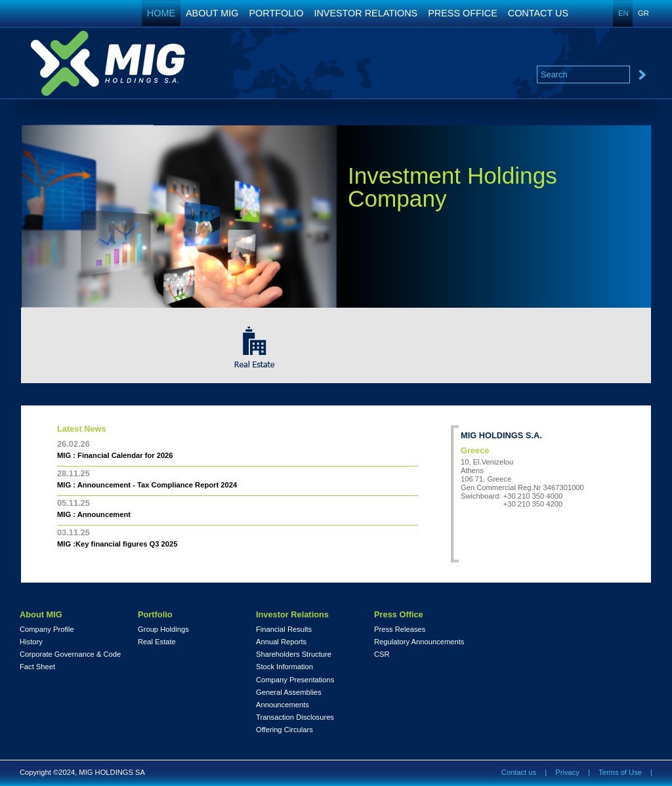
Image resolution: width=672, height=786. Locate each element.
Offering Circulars (284, 730)
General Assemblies (289, 693)
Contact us (519, 772)
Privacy (567, 772)
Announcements (283, 705)
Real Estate (157, 642)
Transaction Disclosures (295, 717)
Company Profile (47, 630)
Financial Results (284, 630)
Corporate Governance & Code (70, 654)
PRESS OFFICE (463, 13)
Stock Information (284, 667)
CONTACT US (538, 13)
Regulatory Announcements (419, 642)
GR (643, 13)
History (31, 642)
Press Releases (400, 630)
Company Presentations (295, 680)
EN (623, 13)
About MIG (41, 614)
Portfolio (155, 614)
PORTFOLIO (277, 13)
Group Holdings (163, 630)
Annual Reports (281, 642)
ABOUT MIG (212, 13)
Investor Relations (292, 614)
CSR (382, 654)
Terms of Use (620, 772)
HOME (161, 13)
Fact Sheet (37, 667)
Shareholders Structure (294, 654)
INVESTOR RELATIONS (366, 13)
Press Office (399, 614)
